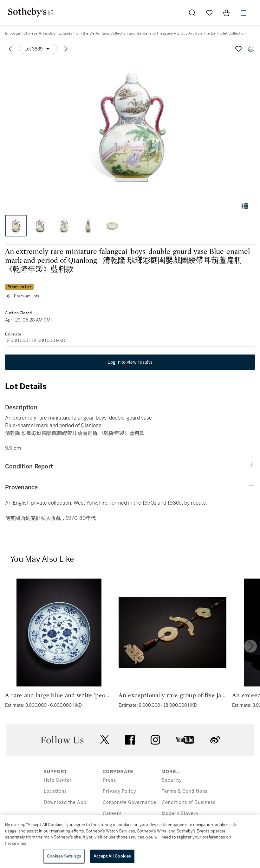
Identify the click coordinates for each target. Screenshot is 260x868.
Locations (55, 791)
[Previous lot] (10, 49)
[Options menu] (38, 49)
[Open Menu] (244, 13)
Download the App (65, 802)
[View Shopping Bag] (226, 13)
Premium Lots (26, 296)
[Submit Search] (192, 13)
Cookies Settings (64, 856)
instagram (155, 740)
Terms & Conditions (185, 791)
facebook (130, 740)
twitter (105, 740)
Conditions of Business (189, 802)
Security (172, 780)
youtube (185, 740)
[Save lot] (238, 49)
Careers (112, 814)
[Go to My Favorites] (209, 13)
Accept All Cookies (112, 856)
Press (109, 780)
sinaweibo (215, 740)
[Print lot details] (251, 49)
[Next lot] (66, 49)
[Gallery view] (245, 206)
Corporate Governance (130, 802)
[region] (130, 842)
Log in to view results (130, 362)
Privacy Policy (119, 791)
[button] (130, 128)
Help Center (58, 780)
